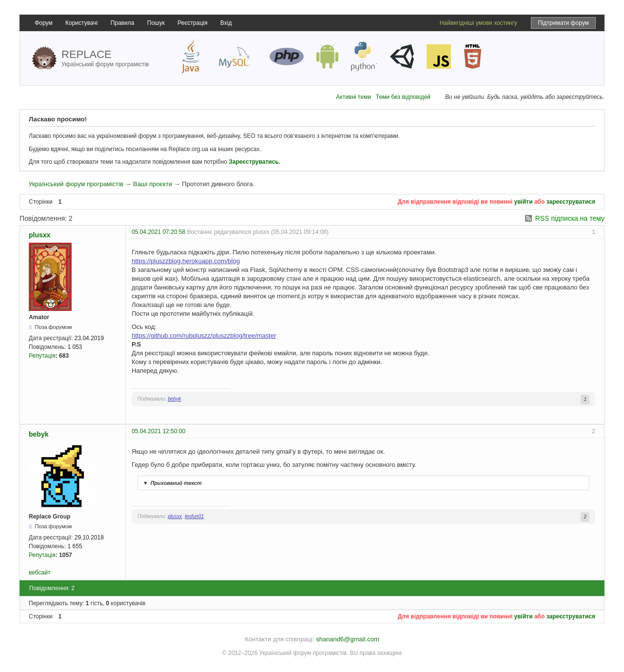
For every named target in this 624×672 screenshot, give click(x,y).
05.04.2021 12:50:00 (158, 431)
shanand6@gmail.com (348, 639)
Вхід (226, 23)
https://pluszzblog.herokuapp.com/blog (186, 261)
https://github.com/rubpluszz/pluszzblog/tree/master (204, 336)
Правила (123, 23)
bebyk (174, 399)
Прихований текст (171, 483)
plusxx (39, 235)
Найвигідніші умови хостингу (478, 23)
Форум (43, 23)
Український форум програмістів (76, 184)
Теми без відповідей (403, 97)
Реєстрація (192, 23)
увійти (524, 202)
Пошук (156, 23)
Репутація (42, 356)
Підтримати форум (563, 23)
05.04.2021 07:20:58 (158, 232)
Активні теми (353, 97)
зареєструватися (571, 202)
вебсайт (39, 573)
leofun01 (194, 516)
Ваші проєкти (153, 184)
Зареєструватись (253, 162)
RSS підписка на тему (570, 218)
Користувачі (81, 23)
